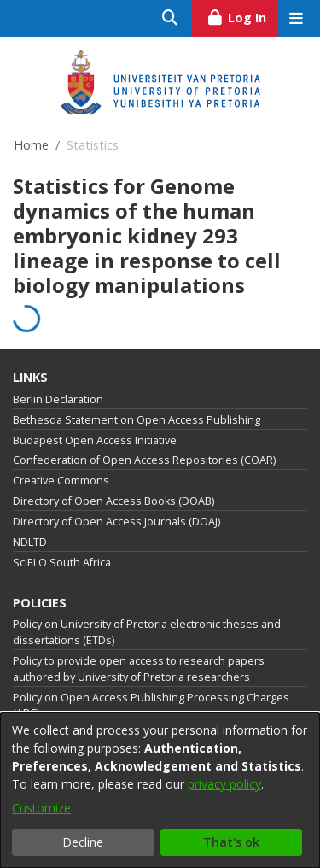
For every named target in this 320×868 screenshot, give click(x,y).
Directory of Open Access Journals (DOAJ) (116, 522)
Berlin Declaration (58, 399)
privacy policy (224, 784)
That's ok (231, 842)
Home (31, 145)
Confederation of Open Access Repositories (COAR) (144, 460)
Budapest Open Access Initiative (95, 440)
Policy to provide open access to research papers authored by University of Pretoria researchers (139, 669)
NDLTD (30, 542)
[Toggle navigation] (296, 18)
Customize (41, 808)
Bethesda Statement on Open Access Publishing (137, 420)
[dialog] (160, 790)
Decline (83, 842)
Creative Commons (61, 481)
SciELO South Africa (62, 563)
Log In (242, 15)
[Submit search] (170, 18)
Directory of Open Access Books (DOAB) (113, 501)
